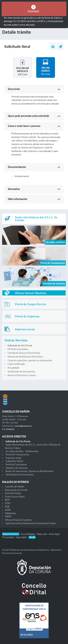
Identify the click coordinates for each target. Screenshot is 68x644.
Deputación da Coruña (16, 490)
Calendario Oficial (14, 461)
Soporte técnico (11, 534)
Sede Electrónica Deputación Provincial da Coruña (31, 523)
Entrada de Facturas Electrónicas (24, 353)
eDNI (8, 510)
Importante (33, 11)
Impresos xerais (13, 458)
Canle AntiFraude (16, 364)
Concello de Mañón (15, 486)
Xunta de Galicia (13, 493)
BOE (7, 507)
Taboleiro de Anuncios (17, 468)
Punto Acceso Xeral (15, 497)
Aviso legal (54, 534)
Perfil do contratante (18, 349)
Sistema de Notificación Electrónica (25, 357)
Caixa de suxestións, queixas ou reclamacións (30, 360)
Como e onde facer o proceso (24, 126)
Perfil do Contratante (16, 464)
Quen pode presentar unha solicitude (29, 116)
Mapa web (42, 534)
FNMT (8, 516)
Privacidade (8, 537)
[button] (34, 89)
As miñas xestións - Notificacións (22, 451)
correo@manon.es (23, 426)
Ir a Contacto (8, 429)
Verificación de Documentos (20, 474)
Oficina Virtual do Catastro (18, 520)
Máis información (18, 199)
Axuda (32, 537)
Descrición (14, 89)
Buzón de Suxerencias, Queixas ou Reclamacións (30, 471)
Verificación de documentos (21, 371)
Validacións (11, 513)
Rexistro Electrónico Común (22, 375)
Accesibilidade (28, 534)
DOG (8, 503)
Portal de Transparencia (17, 454)
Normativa (14, 189)
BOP (7, 500)
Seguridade (21, 537)
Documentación (17, 167)
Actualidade (13, 368)
